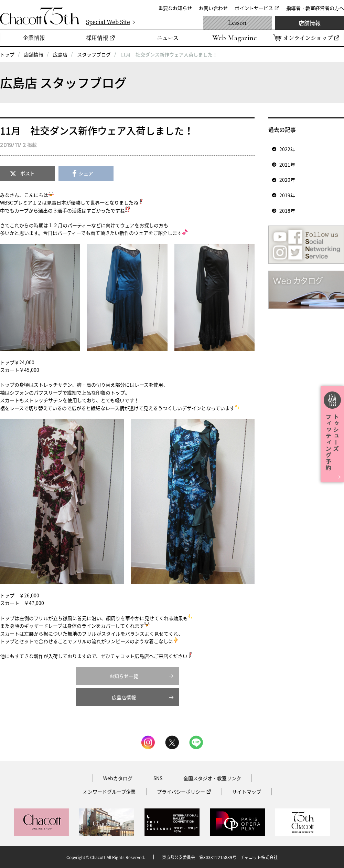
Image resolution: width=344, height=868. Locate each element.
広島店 (60, 54)
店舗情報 (310, 23)
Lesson (237, 23)
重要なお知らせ (175, 8)
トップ (7, 54)
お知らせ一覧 (124, 676)
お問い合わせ (213, 8)
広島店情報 (124, 697)
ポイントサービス (254, 8)
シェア (86, 173)
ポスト (28, 173)
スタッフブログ (94, 54)
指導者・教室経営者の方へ (315, 8)
